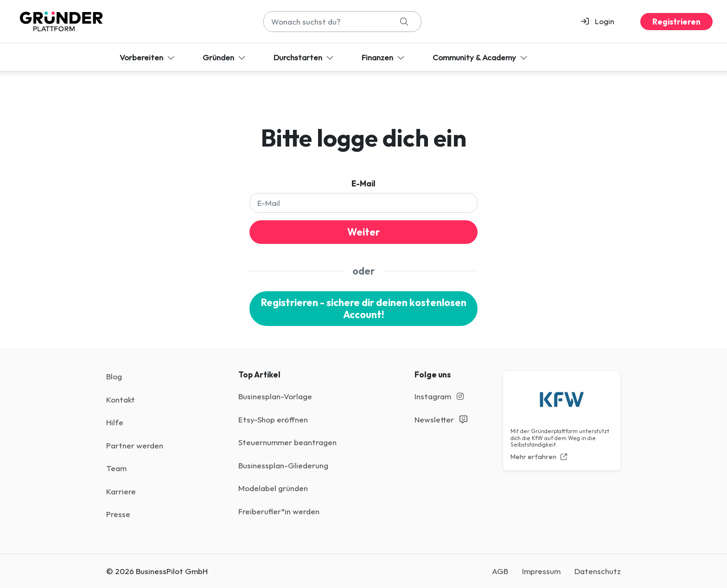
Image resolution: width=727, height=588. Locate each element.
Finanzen (384, 57)
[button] (602, 21)
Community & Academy (481, 57)
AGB (500, 571)
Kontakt (121, 399)
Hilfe (115, 422)
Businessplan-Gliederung (283, 465)
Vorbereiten (148, 57)
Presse (118, 514)
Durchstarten (305, 57)
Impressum (541, 571)
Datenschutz (598, 571)
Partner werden (135, 445)
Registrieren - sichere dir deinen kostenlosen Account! (364, 309)
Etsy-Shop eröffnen (273, 419)
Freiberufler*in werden (279, 511)
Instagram (439, 396)
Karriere (121, 491)
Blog (114, 376)
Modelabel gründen (273, 488)
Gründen (225, 57)
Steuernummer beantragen (287, 442)
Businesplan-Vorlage (275, 396)
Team (116, 468)
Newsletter (441, 419)
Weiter (363, 232)
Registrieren (676, 22)
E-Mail (363, 183)
